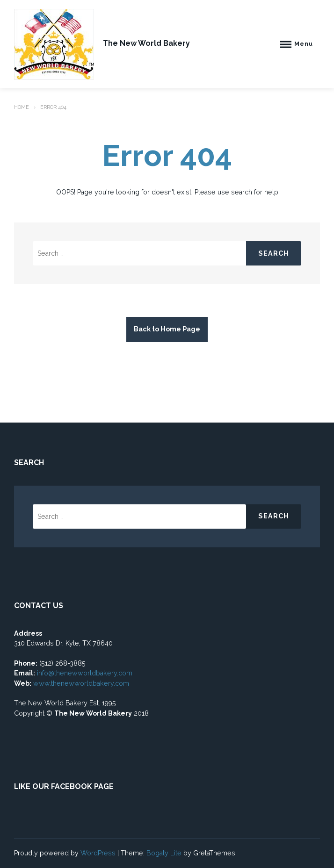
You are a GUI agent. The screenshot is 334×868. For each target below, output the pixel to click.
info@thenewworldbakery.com (85, 673)
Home (22, 107)
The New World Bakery (146, 43)
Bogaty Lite (164, 853)
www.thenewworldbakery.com (82, 683)
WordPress (98, 853)
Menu (304, 44)
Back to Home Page (167, 329)
